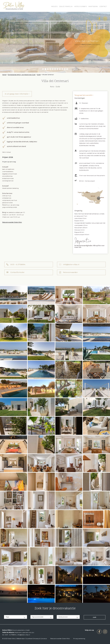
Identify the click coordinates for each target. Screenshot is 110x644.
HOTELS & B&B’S (80, 6)
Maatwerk (93, 6)
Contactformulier (17, 272)
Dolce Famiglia (66, 6)
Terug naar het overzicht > (84, 95)
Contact (103, 6)
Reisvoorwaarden (70, 272)
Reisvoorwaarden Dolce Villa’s (12, 222)
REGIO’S (54, 6)
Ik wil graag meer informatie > (17, 94)
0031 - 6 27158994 (18, 265)
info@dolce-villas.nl (71, 265)
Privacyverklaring (79, 639)
